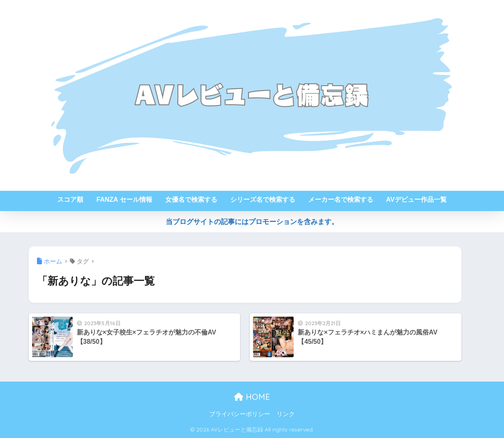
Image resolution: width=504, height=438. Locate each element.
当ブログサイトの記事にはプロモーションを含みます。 (252, 222)
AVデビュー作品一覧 (416, 200)
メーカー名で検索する (341, 200)
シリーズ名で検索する (263, 200)
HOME (252, 397)
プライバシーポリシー (240, 414)
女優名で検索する (191, 200)
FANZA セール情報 (124, 200)
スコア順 (70, 200)
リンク (286, 414)
